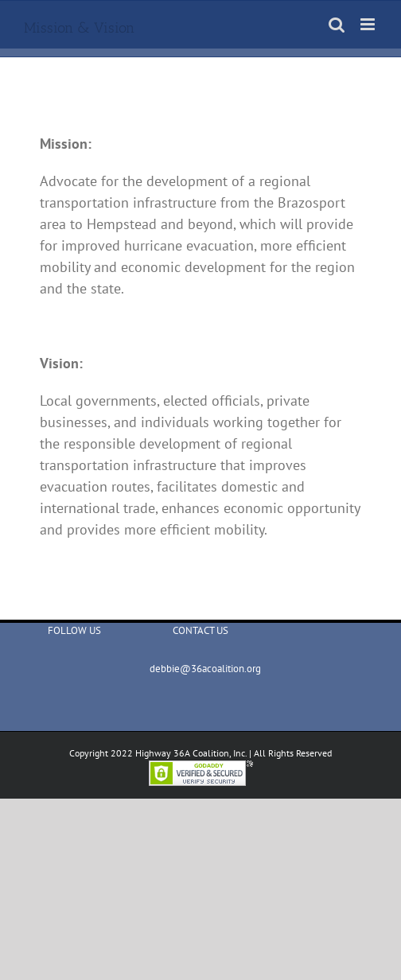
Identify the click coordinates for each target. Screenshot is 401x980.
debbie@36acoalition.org (200, 669)
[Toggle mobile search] (337, 24)
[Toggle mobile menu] (369, 24)
